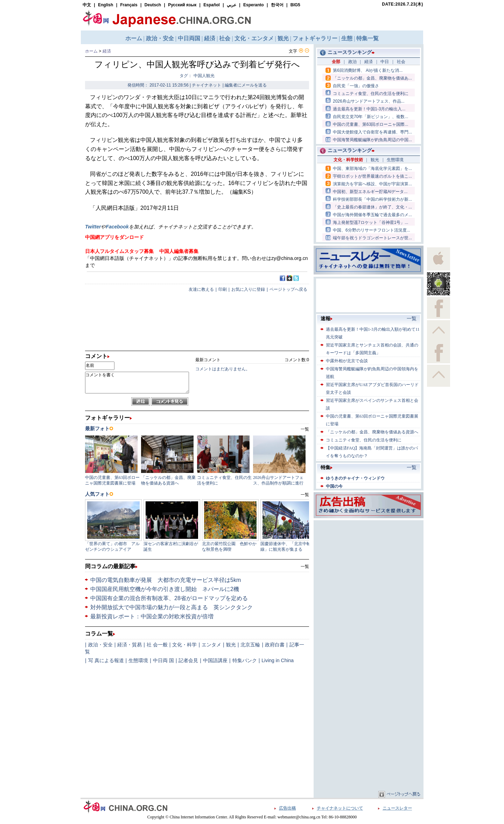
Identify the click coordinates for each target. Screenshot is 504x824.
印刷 (223, 289)
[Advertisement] (369, 566)
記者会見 (188, 660)
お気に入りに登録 (248, 289)
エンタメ (211, 645)
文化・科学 (184, 645)
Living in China (278, 660)
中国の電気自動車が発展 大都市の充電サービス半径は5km (166, 580)
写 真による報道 (106, 660)
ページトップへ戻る (288, 289)
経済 (107, 51)
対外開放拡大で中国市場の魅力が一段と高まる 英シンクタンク (171, 607)
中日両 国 (163, 660)
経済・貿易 (129, 645)
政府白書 (275, 645)
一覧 (305, 566)
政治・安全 (100, 645)
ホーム (91, 51)
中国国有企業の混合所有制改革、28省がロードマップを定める (169, 598)
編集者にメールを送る (246, 85)
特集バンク (245, 660)
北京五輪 (250, 645)
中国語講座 (215, 660)
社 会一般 (157, 645)
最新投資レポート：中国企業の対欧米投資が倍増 (152, 616)
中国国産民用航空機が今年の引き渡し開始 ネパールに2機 (165, 589)
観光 (231, 645)
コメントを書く (137, 383)
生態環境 (138, 660)
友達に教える (201, 289)
